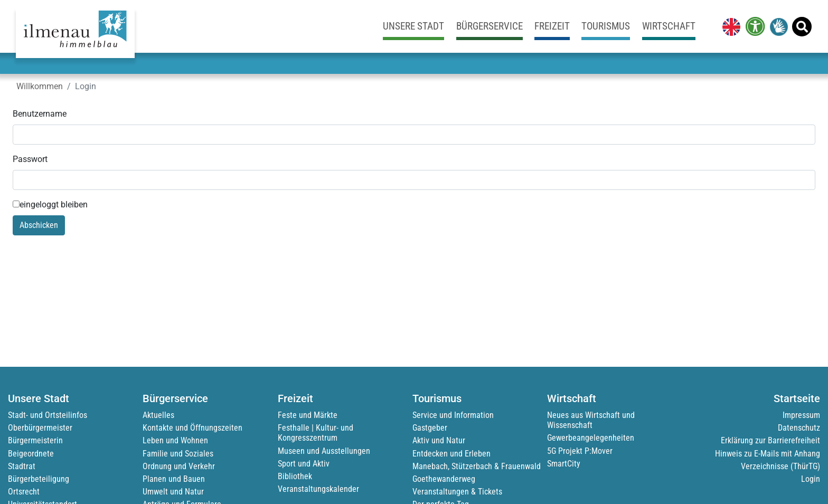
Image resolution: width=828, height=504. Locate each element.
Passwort (30, 159)
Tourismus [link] (606, 26)
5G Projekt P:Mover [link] (580, 451)
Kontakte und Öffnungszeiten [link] (192, 428)
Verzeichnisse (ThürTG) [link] (780, 466)
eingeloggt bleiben (50, 205)
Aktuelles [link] (158, 415)
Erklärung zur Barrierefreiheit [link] (770, 440)
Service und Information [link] (453, 415)
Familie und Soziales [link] (178, 454)
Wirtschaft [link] (669, 26)
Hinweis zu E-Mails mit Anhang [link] (768, 454)
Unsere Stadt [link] (413, 26)
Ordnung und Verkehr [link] (179, 466)
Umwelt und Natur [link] (173, 492)
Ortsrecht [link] (24, 492)
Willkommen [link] (40, 86)
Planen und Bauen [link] (174, 479)
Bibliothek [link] (295, 476)
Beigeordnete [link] (31, 454)
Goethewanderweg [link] (444, 479)
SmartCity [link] (564, 464)
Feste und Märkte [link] (308, 415)
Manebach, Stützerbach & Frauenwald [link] (477, 466)
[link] (729, 26)
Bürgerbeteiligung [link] (39, 479)
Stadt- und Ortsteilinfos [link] (48, 415)
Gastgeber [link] (430, 428)
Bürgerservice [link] (490, 26)
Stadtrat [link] (22, 466)
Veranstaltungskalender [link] (318, 489)
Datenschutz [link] (799, 428)
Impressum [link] (801, 415)
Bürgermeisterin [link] (35, 440)
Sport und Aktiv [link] (304, 464)
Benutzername (40, 114)
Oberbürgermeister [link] (40, 428)
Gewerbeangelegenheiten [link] (591, 438)
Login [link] (811, 479)
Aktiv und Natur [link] (439, 440)
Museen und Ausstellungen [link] (324, 451)
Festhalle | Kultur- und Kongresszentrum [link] (316, 433)
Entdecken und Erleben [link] (451, 454)
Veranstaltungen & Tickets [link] (457, 492)
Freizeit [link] (552, 26)
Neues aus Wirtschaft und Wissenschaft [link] (591, 420)
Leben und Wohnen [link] (175, 440)
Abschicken (39, 225)
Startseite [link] (797, 398)
